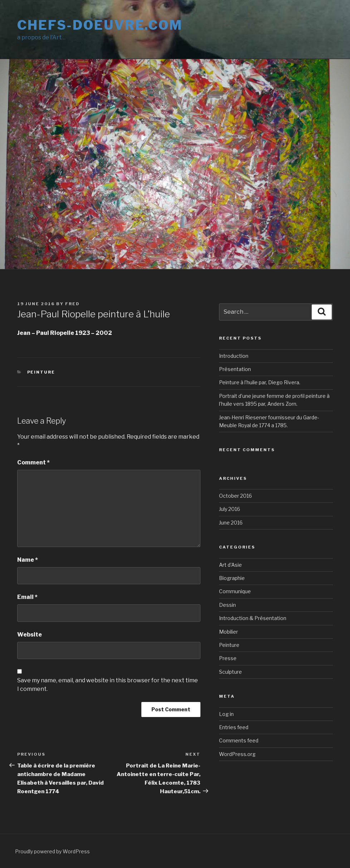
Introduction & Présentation (253, 618)
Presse (228, 658)
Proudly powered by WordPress (52, 851)
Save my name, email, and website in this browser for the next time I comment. (108, 685)
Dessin (227, 605)
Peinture (41, 372)
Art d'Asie (230, 565)
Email (27, 597)
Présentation (235, 369)
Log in (226, 714)
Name (28, 560)
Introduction (234, 356)
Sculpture (230, 672)
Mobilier (229, 632)
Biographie (232, 578)
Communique (235, 591)
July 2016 (230, 509)
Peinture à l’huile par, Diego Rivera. (260, 382)
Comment (33, 462)
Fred (72, 304)
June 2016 (231, 523)
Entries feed (234, 727)
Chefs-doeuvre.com (100, 25)
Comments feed (239, 740)
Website (30, 635)
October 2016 (235, 496)
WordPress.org (237, 754)
